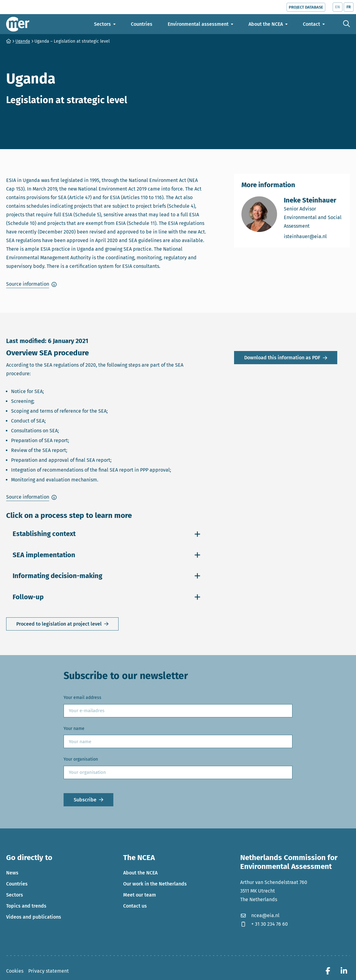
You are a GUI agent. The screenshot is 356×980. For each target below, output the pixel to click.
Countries (17, 884)
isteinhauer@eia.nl (313, 236)
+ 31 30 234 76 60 (264, 924)
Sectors (15, 895)
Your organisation (81, 759)
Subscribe (85, 800)
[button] (31, 284)
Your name (74, 729)
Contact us (135, 906)
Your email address (82, 698)
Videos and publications (34, 917)
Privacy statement (49, 971)
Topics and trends (26, 906)
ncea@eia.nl (260, 915)
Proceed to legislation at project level (59, 624)
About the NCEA (140, 873)
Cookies (15, 971)
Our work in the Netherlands (155, 884)
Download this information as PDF (282, 359)
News (12, 873)
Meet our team (140, 895)
